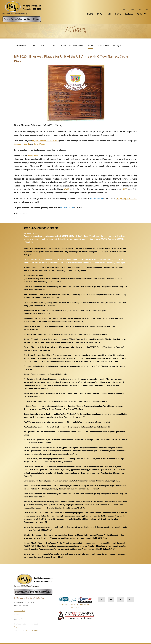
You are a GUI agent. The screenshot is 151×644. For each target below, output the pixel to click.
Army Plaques (34, 156)
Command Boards (22, 144)
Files (140, 9)
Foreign (117, 46)
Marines (53, 46)
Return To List (22, 214)
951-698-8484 (19, 611)
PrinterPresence (31, 630)
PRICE (124, 189)
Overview (21, 46)
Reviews (129, 14)
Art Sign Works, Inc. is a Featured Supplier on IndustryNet (76, 603)
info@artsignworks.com (126, 198)
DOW (33, 46)
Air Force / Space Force (72, 46)
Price (118, 14)
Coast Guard (103, 46)
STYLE (66, 189)
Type (99, 14)
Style (109, 14)
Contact (125, 9)
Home (90, 14)
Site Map (18, 627)
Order (146, 9)
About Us (142, 14)
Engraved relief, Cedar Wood (46, 141)
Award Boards (40, 144)
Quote (133, 9)
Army (90, 45)
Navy (42, 46)
